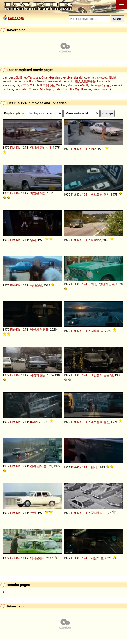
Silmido (96, 240)
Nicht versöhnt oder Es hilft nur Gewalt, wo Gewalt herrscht (59, 79)
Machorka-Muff (78, 85)
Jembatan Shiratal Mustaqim (34, 89)
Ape (94, 149)
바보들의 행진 (100, 195)
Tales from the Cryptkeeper (73, 89)
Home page (16, 18)
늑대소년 (36, 285)
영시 (33, 240)
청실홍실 (97, 513)
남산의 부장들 (39, 329)
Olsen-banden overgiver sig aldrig (64, 77)
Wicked (61, 85)
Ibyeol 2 (35, 422)
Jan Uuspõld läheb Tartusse (21, 77)
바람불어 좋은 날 (102, 375)
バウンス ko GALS (33, 85)
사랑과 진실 (38, 375)
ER (18, 85)
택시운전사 (38, 558)
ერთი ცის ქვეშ (100, 85)
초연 (33, 513)
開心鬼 (50, 85)
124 (24, 148)
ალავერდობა (97, 77)
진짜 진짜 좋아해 (41, 466)
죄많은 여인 (38, 193)
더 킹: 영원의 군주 (103, 284)
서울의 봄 (97, 331)
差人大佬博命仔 (85, 81)
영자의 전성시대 (41, 148)
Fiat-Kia (15, 148)
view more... (102, 89)
